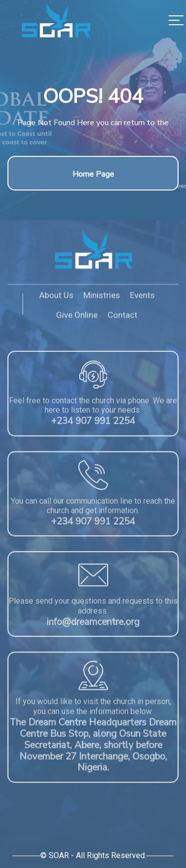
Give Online (77, 318)
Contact (123, 318)
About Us (56, 297)
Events (142, 297)
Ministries (102, 297)
